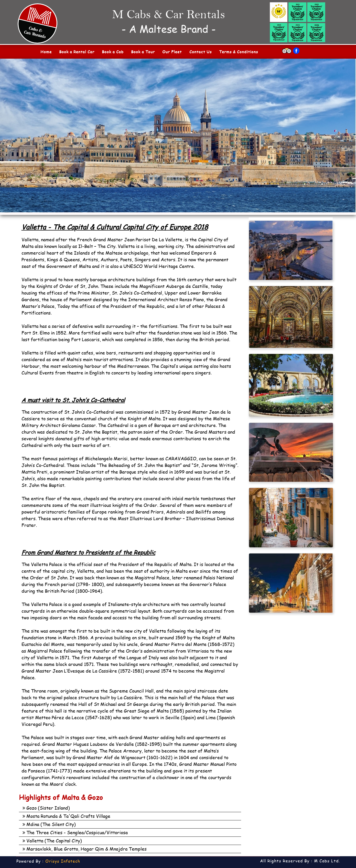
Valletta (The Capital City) (52, 841)
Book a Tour (143, 52)
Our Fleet (172, 52)
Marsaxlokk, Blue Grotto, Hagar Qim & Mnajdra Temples (85, 849)
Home (46, 52)
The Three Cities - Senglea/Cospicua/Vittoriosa (75, 832)
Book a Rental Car (77, 52)
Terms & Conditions (239, 52)
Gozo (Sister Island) (46, 808)
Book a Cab (113, 52)
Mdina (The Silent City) (49, 824)
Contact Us (201, 52)
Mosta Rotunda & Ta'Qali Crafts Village (66, 816)
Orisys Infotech (63, 861)
